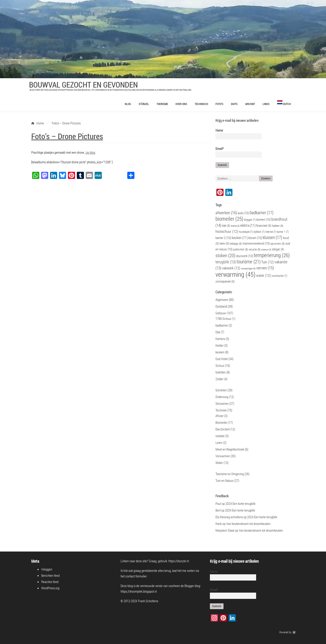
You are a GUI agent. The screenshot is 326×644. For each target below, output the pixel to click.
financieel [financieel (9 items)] (264, 226)
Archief (250, 104)
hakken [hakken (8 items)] (278, 226)
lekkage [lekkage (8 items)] (236, 243)
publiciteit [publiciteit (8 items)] (241, 249)
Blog (128, 104)
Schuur (220, 365)
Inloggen (47, 569)
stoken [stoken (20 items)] (225, 255)
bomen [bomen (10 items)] (263, 219)
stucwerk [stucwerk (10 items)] (244, 256)
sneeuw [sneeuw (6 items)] (266, 250)
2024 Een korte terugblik (240, 503)
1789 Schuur (223, 319)
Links (266, 104)
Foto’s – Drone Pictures (67, 136)
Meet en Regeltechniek (230, 449)
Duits (234, 104)
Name (237, 134)
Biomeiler (221, 422)
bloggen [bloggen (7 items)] (250, 220)
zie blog (90, 152)
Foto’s (219, 104)
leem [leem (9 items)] (224, 243)
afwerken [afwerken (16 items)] (226, 213)
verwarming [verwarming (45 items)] (235, 274)
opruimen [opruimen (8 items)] (278, 243)
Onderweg (222, 397)
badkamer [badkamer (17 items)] (262, 212)
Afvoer (219, 416)
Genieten (221, 390)
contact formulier (136, 576)
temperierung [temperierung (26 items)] (272, 255)
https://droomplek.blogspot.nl (139, 591)
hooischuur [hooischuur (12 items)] (227, 231)
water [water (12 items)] (263, 275)
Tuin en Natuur (225, 480)
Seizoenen (222, 403)
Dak (218, 332)
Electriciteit (223, 429)
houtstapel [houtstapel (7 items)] (246, 232)
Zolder (219, 379)
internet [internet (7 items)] (271, 232)
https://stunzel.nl (179, 561)
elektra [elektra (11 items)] (248, 225)
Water (219, 463)
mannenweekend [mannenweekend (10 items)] (256, 243)
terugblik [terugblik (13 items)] (226, 262)
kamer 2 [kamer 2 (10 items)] (223, 238)
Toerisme (162, 104)
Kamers (220, 339)
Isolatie (220, 436)
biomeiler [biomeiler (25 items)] (229, 219)
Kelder (219, 345)
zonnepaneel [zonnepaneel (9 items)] (225, 281)
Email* (237, 152)
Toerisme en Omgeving (230, 474)
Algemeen (222, 300)
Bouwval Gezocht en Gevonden (83, 84)
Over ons (181, 104)
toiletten (221, 372)
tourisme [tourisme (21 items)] (249, 261)
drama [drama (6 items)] (235, 226)
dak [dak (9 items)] (226, 226)
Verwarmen (223, 456)
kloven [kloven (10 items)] (255, 238)
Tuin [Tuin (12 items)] (267, 262)
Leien (219, 443)
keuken (220, 352)
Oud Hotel (222, 359)
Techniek (221, 410)
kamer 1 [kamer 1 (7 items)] (283, 232)
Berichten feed (50, 575)
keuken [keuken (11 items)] (240, 238)
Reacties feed (50, 582)
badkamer (222, 325)
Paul (218, 503)
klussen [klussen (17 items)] (272, 237)
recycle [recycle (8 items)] (255, 249)
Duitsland (221, 306)
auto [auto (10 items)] (243, 213)
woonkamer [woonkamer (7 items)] (279, 276)
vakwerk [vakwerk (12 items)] (231, 268)
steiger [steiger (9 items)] (278, 249)
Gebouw (221, 313)
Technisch (201, 104)
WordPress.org (50, 588)
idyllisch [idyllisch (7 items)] (259, 232)
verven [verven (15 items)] (265, 268)
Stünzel (144, 104)
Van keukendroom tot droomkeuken (248, 524)
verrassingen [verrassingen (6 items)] (248, 269)
